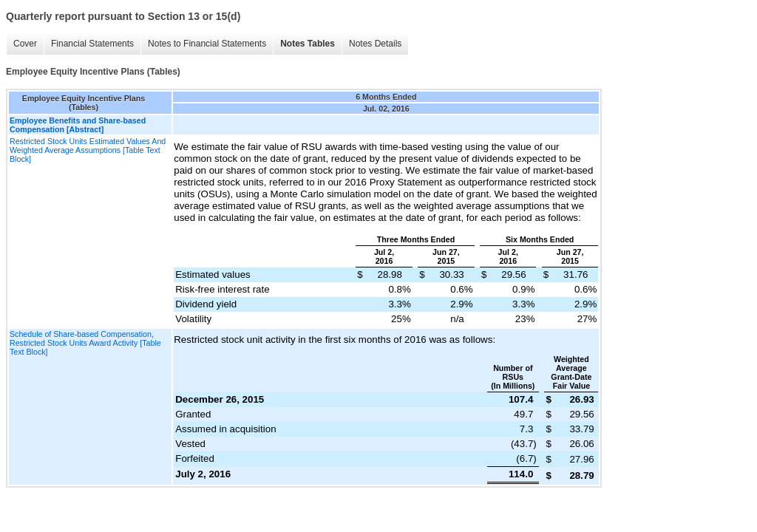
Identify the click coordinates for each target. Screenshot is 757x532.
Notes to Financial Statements (207, 44)
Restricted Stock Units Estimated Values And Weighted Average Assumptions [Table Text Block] (88, 150)
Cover (25, 44)
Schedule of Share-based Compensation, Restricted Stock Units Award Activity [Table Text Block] (85, 343)
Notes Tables (308, 44)
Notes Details (375, 44)
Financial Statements (92, 44)
